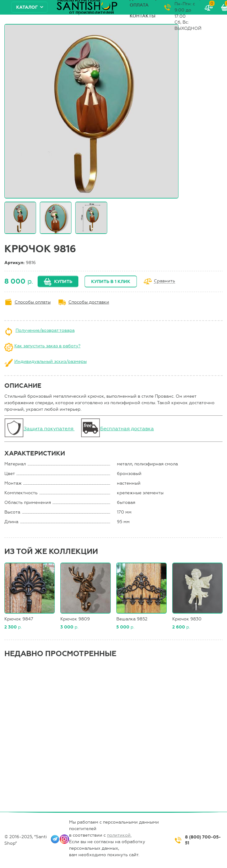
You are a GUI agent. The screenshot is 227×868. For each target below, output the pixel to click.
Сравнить (164, 281)
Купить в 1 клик (111, 282)
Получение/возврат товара (45, 330)
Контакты (143, 16)
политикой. (119, 835)
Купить (63, 282)
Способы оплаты (33, 302)
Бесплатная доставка (127, 429)
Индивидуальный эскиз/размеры (51, 361)
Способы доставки (89, 302)
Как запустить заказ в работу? (47, 346)
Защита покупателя (49, 429)
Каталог (27, 7)
